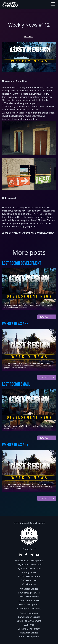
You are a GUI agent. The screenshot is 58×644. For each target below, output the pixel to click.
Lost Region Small (16, 384)
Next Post (28, 36)
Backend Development (29, 629)
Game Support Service (29, 617)
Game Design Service (29, 601)
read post (47, 317)
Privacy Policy (29, 549)
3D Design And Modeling (29, 608)
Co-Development (29, 580)
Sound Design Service (29, 593)
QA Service (29, 625)
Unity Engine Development (29, 565)
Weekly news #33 (15, 324)
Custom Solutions (29, 613)
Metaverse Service (29, 633)
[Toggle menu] (53, 4)
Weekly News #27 (15, 445)
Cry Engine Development (29, 568)
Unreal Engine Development (29, 561)
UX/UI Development (29, 605)
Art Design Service (29, 589)
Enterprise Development (29, 621)
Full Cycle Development (29, 576)
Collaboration (29, 584)
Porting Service (29, 572)
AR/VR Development (29, 637)
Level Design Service (29, 597)
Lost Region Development (22, 263)
